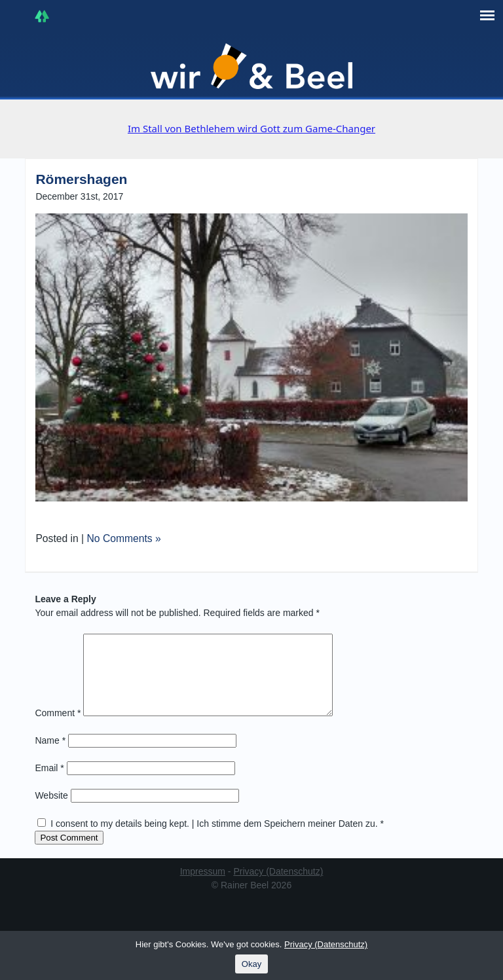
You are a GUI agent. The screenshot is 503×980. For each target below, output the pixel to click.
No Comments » (124, 538)
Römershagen (81, 179)
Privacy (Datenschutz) (278, 887)
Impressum (203, 887)
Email (49, 784)
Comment (58, 729)
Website (51, 811)
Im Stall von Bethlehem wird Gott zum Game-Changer (251, 128)
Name (50, 756)
